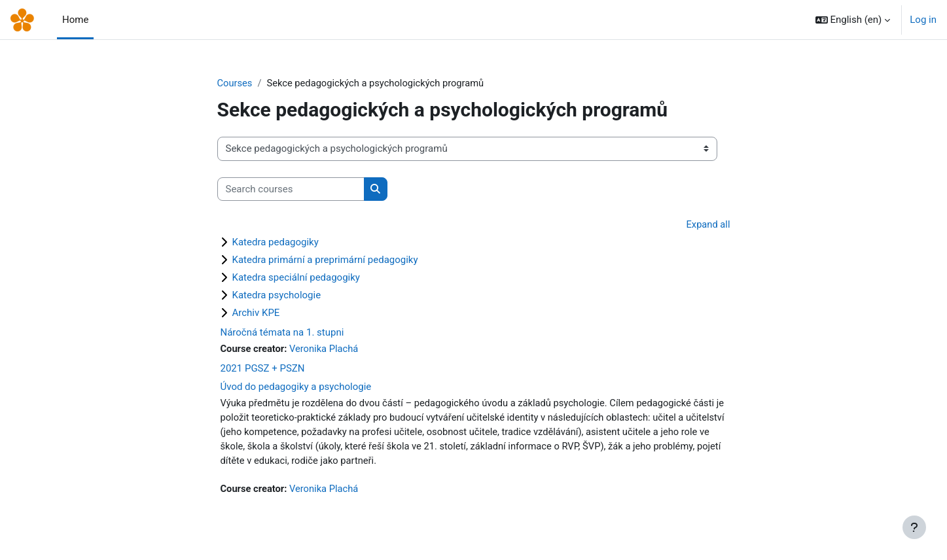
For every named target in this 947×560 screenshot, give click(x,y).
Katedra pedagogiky (276, 243)
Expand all (707, 225)
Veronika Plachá (326, 349)
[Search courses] (291, 189)
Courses (235, 83)
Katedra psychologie (277, 296)
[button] (853, 20)
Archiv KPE (256, 313)
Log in (923, 20)
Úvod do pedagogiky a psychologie (296, 388)
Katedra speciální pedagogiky (296, 278)
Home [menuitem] (75, 20)
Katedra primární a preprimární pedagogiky (325, 260)
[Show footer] (914, 527)
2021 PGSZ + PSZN (263, 370)
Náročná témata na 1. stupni (282, 333)
